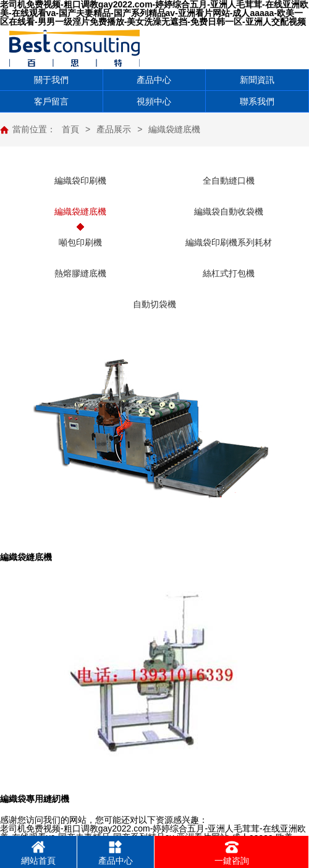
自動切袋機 (154, 304)
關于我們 (51, 80)
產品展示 (114, 129)
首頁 (70, 129)
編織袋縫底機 (174, 129)
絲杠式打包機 (229, 273)
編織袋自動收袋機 (229, 211)
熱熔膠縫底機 (80, 273)
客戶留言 (51, 101)
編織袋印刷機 (80, 181)
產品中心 (154, 80)
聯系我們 (257, 101)
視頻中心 (154, 101)
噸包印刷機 (80, 242)
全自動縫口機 (229, 181)
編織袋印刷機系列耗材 (229, 242)
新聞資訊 (257, 80)
